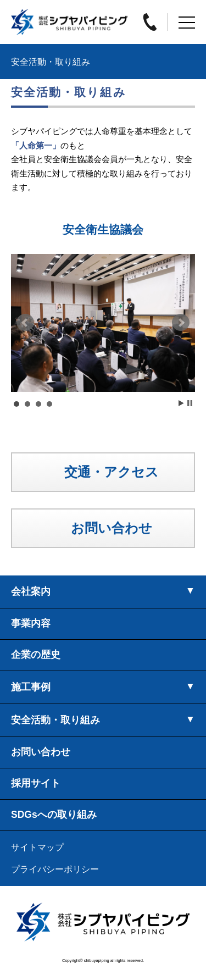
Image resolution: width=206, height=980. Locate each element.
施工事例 (31, 687)
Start (181, 403)
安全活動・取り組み (55, 720)
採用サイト (36, 783)
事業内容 (31, 623)
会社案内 (31, 591)
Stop (190, 403)
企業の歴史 (36, 655)
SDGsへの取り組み (54, 815)
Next (181, 323)
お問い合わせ (41, 752)
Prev (25, 323)
